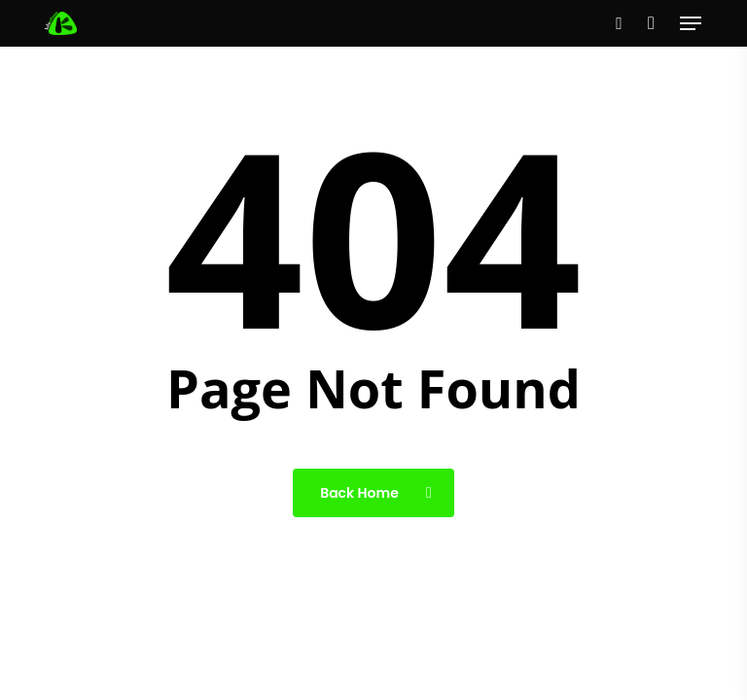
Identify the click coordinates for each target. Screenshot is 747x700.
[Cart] (651, 23)
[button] (691, 23)
